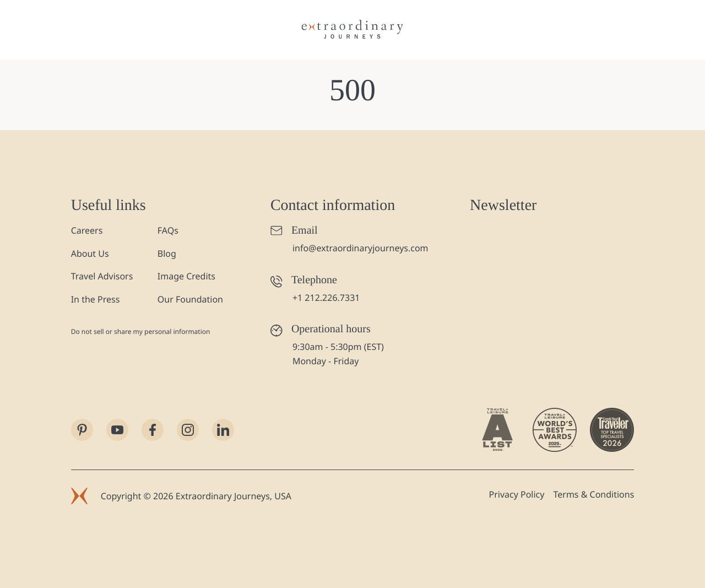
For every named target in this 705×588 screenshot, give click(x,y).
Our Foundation (190, 299)
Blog (167, 253)
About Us (90, 253)
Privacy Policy (516, 494)
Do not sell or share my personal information (141, 331)
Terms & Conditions (593, 494)
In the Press (96, 299)
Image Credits (186, 276)
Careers (87, 230)
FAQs (168, 230)
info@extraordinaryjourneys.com (360, 248)
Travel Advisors (102, 276)
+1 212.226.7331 (326, 298)
